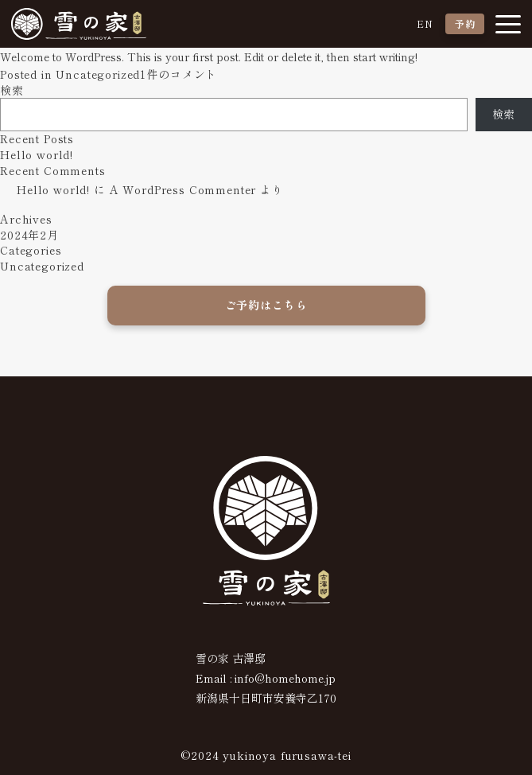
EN (425, 23)
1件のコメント (179, 74)
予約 (465, 23)
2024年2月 (29, 235)
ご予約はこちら (266, 305)
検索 (12, 90)
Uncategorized (98, 74)
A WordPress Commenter (183, 189)
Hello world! (37, 154)
